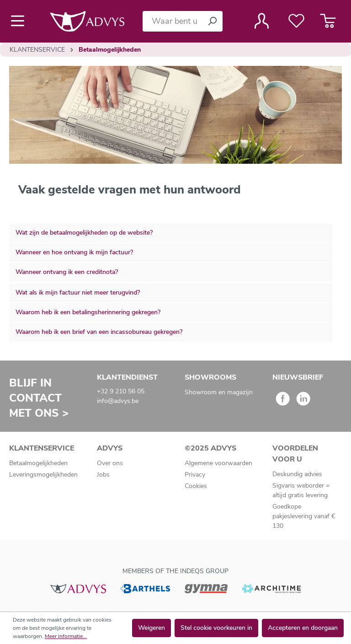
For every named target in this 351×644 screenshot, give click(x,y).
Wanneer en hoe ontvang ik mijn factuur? (74, 252)
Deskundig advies (297, 474)
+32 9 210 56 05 (121, 391)
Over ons (110, 463)
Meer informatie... (66, 636)
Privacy (195, 475)
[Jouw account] (262, 21)
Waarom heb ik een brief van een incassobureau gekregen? (99, 332)
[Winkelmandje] (328, 21)
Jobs (103, 475)
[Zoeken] (212, 21)
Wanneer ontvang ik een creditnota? (67, 272)
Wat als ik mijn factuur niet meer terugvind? (78, 292)
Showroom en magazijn (219, 392)
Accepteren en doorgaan (303, 628)
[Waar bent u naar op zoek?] (172, 21)
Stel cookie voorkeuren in (216, 628)
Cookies (196, 486)
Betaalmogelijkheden (38, 463)
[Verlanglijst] (296, 21)
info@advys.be (118, 401)
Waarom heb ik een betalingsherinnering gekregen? (88, 312)
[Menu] (20, 21)
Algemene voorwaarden (218, 463)
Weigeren (152, 628)
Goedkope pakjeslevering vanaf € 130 (304, 516)
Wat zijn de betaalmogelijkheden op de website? (84, 233)
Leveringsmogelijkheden (43, 475)
